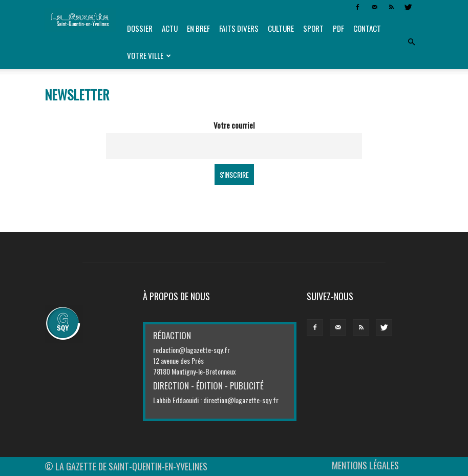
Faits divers (239, 28)
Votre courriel (234, 125)
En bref (198, 28)
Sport (313, 28)
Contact (367, 28)
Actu (170, 28)
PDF (338, 28)
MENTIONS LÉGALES (365, 465)
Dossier (140, 28)
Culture (281, 28)
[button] (411, 42)
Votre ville (149, 55)
